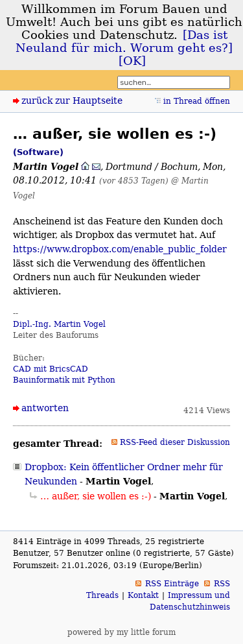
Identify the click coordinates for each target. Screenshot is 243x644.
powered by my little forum (121, 632)
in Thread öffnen (197, 101)
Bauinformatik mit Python (64, 380)
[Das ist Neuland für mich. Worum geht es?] (124, 42)
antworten (45, 408)
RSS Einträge (172, 584)
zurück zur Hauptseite (72, 101)
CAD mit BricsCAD (51, 369)
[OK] (132, 61)
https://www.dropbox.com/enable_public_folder (120, 249)
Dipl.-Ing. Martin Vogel (59, 324)
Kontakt (143, 595)
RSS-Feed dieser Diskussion (175, 442)
